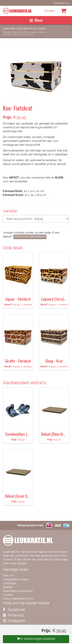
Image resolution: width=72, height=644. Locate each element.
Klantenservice (61, 3)
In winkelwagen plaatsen (36, 639)
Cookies (8, 595)
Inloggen (50, 11)
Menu (36, 20)
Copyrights (10, 583)
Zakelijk (8, 587)
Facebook (14, 610)
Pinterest (13, 615)
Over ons (9, 575)
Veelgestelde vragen (16, 579)
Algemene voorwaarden (18, 591)
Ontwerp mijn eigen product (30, 236)
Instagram (14, 621)
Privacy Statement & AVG (18, 599)
